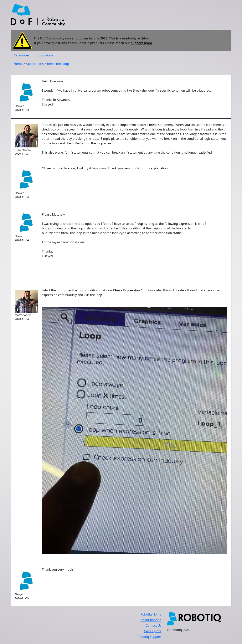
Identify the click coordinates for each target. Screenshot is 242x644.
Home (18, 64)
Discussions (45, 55)
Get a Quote (153, 631)
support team (141, 43)
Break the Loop (58, 64)
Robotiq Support (149, 637)
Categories (22, 55)
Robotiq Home (151, 614)
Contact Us (154, 626)
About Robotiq (151, 620)
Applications (35, 64)
